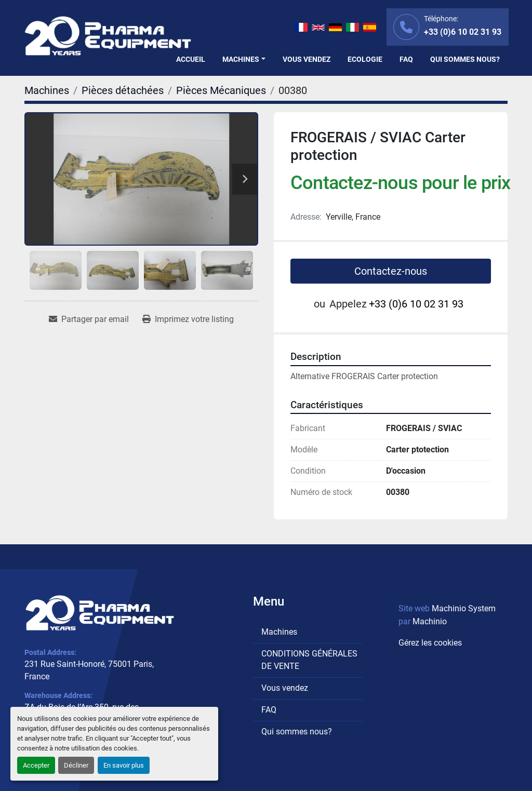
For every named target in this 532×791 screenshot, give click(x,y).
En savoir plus (124, 765)
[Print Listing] (188, 319)
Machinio (430, 621)
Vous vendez (307, 59)
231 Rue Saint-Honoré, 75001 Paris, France (89, 670)
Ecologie (365, 59)
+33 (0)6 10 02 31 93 (463, 32)
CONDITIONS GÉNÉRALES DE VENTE (309, 660)
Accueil (191, 59)
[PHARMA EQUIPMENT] (100, 613)
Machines (241, 59)
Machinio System (464, 608)
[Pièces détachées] (123, 90)
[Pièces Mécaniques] (221, 90)
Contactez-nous (391, 271)
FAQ (406, 59)
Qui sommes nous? (465, 59)
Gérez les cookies (430, 643)
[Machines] (47, 90)
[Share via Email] (89, 319)
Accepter (36, 765)
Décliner (76, 765)
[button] (244, 59)
